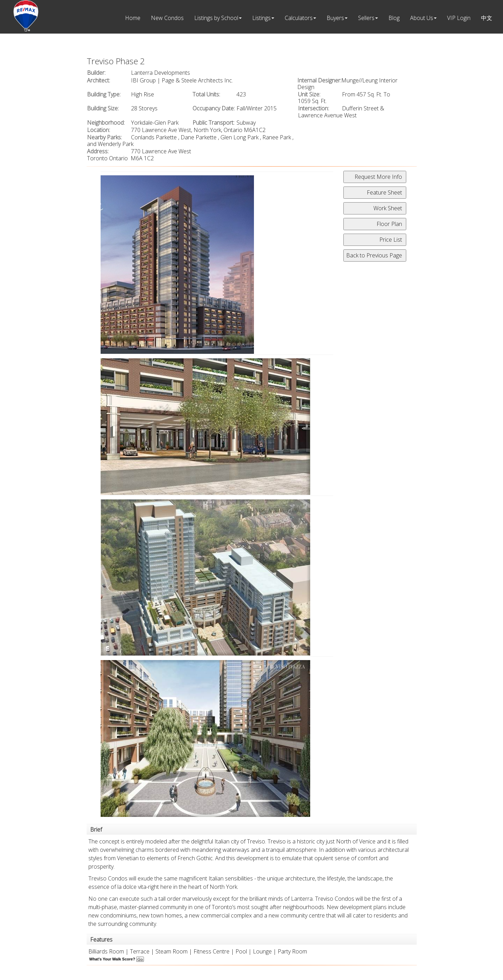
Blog (394, 18)
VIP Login (459, 18)
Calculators (299, 18)
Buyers (335, 18)
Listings (261, 18)
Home (133, 18)
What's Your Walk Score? (117, 959)
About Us (422, 18)
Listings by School (216, 18)
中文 (487, 18)
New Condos (167, 18)
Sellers (366, 18)
